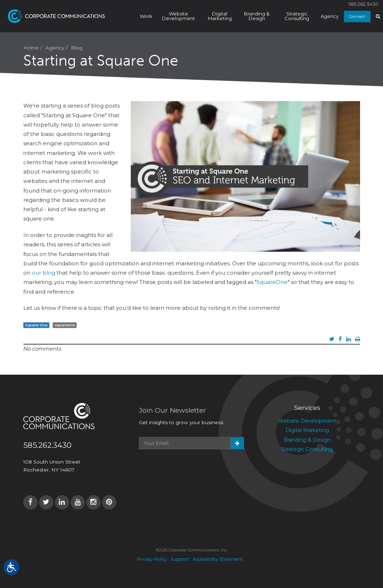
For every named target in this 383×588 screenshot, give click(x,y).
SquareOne (272, 282)
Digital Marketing (220, 16)
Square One (36, 325)
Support (180, 559)
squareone (65, 325)
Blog (77, 48)
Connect (357, 16)
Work (146, 16)
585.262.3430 (363, 4)
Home (31, 48)
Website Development (178, 16)
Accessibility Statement (218, 559)
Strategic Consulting (297, 16)
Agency (330, 16)
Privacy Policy (152, 559)
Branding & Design (257, 16)
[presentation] (193, 467)
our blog (44, 273)
